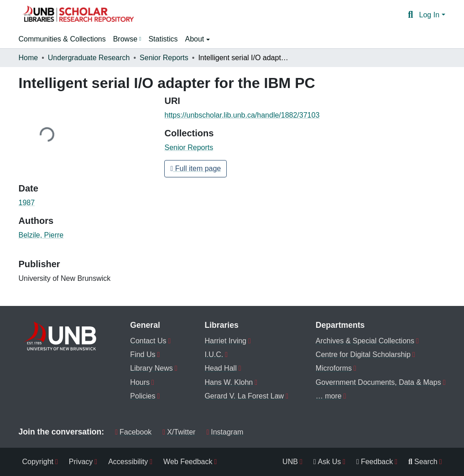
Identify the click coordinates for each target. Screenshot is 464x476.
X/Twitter (179, 432)
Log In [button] (430, 15)
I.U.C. (214, 354)
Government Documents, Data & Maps (378, 382)
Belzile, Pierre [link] (41, 235)
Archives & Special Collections (365, 341)
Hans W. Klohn (229, 382)
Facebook (133, 432)
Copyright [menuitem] (38, 462)
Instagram (225, 432)
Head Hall (220, 368)
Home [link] (29, 58)
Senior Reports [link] (164, 58)
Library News (151, 368)
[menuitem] (127, 39)
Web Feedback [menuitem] (188, 462)
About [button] (195, 39)
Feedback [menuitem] (375, 462)
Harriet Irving (225, 341)
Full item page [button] (196, 168)
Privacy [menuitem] (81, 462)
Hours (140, 382)
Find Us (143, 354)
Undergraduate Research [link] (89, 58)
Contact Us (148, 341)
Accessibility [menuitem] (128, 462)
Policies (143, 396)
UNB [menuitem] (290, 462)
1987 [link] (27, 203)
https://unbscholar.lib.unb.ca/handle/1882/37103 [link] (242, 115)
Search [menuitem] (423, 462)
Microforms (334, 368)
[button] (78, 15)
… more (329, 396)
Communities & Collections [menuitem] (62, 39)
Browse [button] (125, 39)
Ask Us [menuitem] (327, 462)
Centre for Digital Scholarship (363, 354)
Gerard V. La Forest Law (244, 396)
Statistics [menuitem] (163, 39)
